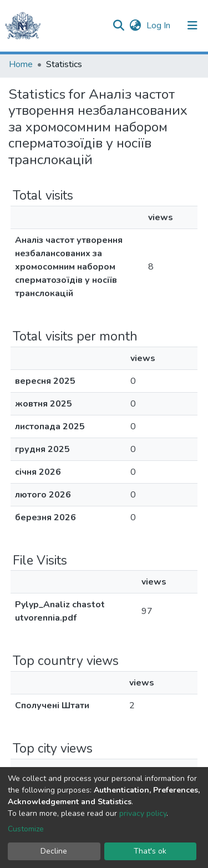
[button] (135, 26)
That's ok (150, 851)
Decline (54, 851)
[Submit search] (118, 26)
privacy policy (143, 813)
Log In (159, 26)
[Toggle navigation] (192, 26)
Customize (26, 829)
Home (21, 64)
